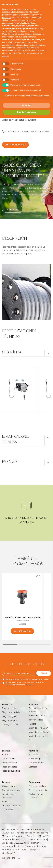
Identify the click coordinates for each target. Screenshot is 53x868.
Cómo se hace (13, 209)
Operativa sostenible (11, 790)
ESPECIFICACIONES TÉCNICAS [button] (16, 439)
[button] (49, 4)
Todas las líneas (9, 708)
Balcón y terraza (36, 720)
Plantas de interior (37, 716)
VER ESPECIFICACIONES (15, 145)
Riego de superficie (11, 712)
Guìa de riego (35, 759)
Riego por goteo (10, 716)
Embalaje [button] (10, 462)
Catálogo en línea (10, 725)
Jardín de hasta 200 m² (39, 732)
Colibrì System (9, 759)
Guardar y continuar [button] (27, 112)
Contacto (33, 767)
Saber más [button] (26, 105)
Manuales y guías (36, 763)
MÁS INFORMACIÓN (22, 631)
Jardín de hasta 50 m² (38, 728)
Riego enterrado (9, 720)
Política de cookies (37, 786)
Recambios (34, 755)
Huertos (32, 724)
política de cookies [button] (27, 31)
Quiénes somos (9, 786)
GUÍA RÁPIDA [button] (12, 352)
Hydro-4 (6, 755)
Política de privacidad (38, 790)
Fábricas (6, 802)
